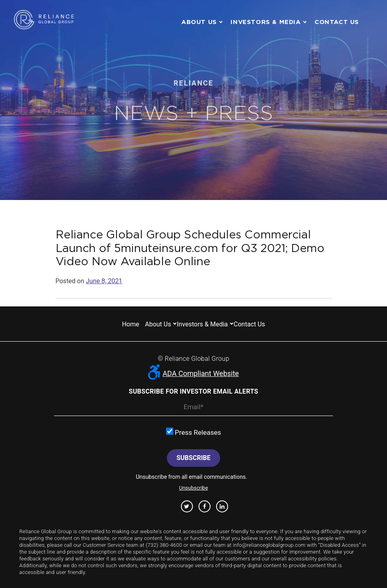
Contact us (337, 22)
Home (131, 324)
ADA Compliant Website (193, 373)
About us (199, 22)
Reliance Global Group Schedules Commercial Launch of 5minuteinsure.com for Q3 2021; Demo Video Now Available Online (190, 248)
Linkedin (222, 506)
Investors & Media (266, 22)
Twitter (187, 506)
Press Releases (194, 432)
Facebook (205, 506)
